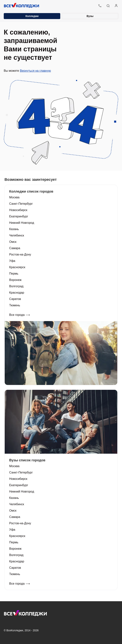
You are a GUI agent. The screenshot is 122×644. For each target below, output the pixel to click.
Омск (13, 242)
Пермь (14, 274)
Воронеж (15, 280)
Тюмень (15, 305)
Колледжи (32, 16)
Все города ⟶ (20, 315)
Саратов (15, 299)
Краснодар (17, 293)
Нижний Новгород (22, 223)
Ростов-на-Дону (20, 254)
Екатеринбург (19, 216)
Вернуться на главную (35, 71)
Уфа (12, 261)
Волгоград (16, 286)
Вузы (90, 16)
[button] (108, 6)
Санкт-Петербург (21, 204)
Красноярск (17, 267)
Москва (14, 197)
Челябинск (17, 235)
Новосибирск (18, 210)
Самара (15, 248)
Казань (14, 229)
